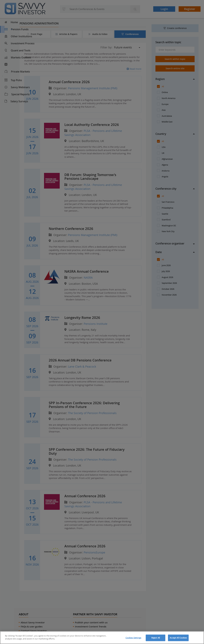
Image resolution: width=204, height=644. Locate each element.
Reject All (156, 638)
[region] (102, 638)
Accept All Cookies (178, 638)
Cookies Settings (133, 638)
